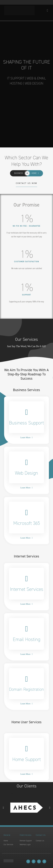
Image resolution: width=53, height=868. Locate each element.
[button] (3, 808)
